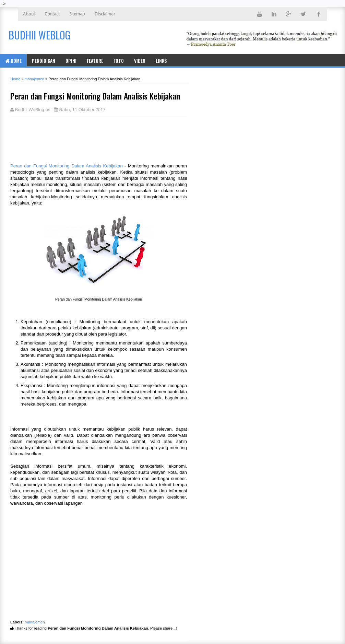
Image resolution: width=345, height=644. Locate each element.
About (29, 14)
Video (140, 61)
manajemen (35, 622)
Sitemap (77, 14)
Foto (119, 61)
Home (13, 61)
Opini (71, 61)
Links (161, 61)
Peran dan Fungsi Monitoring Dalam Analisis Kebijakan (67, 166)
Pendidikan (44, 61)
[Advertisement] (65, 139)
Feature (95, 61)
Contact (52, 14)
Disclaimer (105, 14)
